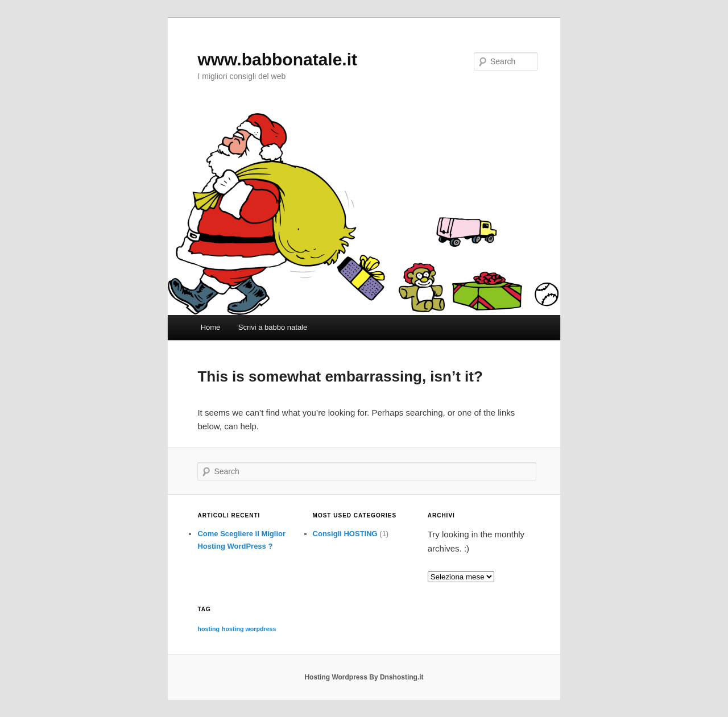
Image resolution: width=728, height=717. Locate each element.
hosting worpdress (249, 629)
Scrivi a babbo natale (273, 327)
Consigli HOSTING (345, 534)
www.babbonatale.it (277, 59)
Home (211, 327)
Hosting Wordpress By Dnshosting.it (364, 677)
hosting (208, 629)
